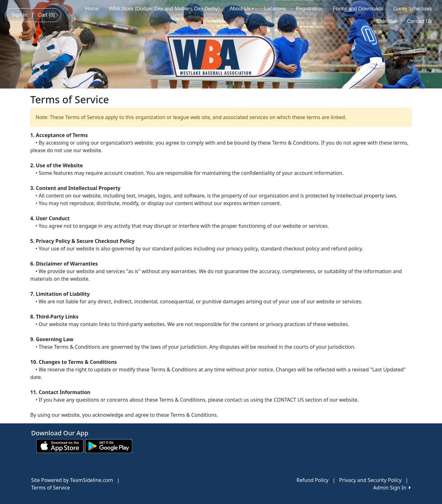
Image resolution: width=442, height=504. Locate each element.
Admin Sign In (392, 488)
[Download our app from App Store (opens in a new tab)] (60, 445)
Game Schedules (413, 9)
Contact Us (419, 21)
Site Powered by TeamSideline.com (72, 480)
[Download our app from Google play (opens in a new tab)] (109, 445)
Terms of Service (51, 488)
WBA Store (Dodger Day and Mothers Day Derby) (164, 9)
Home (92, 9)
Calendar (387, 21)
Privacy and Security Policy (370, 480)
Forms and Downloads (358, 9)
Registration (309, 9)
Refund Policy (313, 480)
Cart (46, 15)
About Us (242, 9)
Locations (275, 9)
